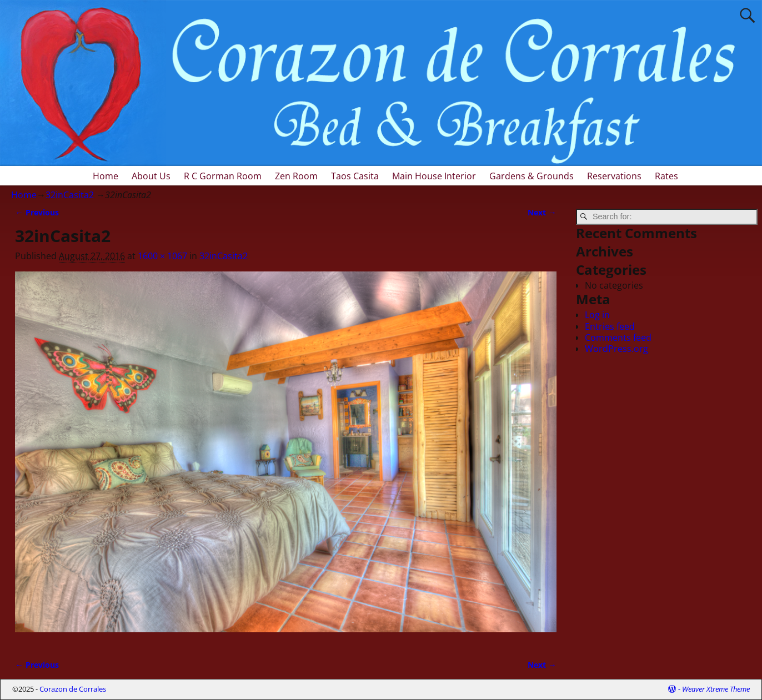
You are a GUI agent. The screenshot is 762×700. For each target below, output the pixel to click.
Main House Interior (434, 176)
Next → (542, 212)
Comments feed (618, 338)
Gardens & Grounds (532, 176)
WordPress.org (616, 349)
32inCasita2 (70, 195)
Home (106, 176)
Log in (597, 315)
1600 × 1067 (162, 256)
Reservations (614, 176)
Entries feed (610, 326)
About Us (151, 176)
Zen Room (296, 176)
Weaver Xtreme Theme (716, 689)
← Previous (37, 212)
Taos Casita (355, 176)
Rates (666, 176)
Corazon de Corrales (73, 689)
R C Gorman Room (223, 176)
